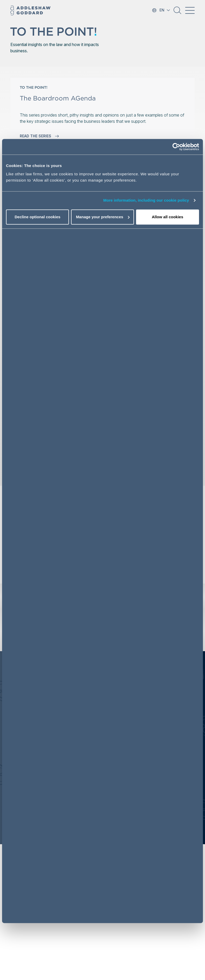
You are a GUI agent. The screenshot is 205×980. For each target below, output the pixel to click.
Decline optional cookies (37, 217)
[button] (177, 12)
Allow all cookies (167, 217)
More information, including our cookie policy (146, 200)
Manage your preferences (103, 217)
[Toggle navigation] (190, 10)
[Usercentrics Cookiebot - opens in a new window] (176, 147)
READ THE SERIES (39, 136)
